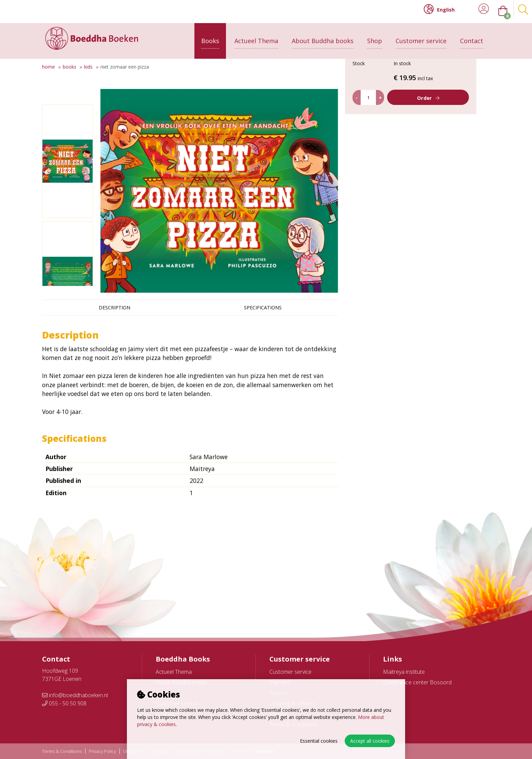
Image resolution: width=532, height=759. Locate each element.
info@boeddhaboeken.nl (75, 695)
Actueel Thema (256, 36)
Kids (88, 67)
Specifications (263, 308)
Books (210, 36)
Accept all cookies (370, 741)
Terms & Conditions (62, 751)
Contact (472, 36)
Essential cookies (319, 741)
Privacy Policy (102, 751)
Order (430, 162)
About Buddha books (323, 36)
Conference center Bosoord (417, 682)
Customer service (421, 36)
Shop (375, 36)
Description (115, 308)
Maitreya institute (404, 672)
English (439, 9)
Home (49, 67)
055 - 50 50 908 (64, 703)
